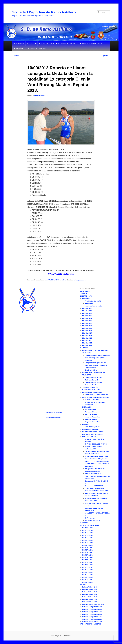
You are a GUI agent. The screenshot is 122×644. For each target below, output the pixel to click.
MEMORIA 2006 (88, 535)
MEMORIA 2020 (88, 570)
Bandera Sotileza (91, 370)
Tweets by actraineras (53, 418)
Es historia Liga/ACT (92, 427)
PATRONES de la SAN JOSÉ (92, 434)
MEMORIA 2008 (88, 540)
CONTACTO (33, 44)
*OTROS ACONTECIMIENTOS (37, 48)
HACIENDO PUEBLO (92, 520)
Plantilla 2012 (87, 321)
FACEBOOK (74, 44)
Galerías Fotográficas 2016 (92, 614)
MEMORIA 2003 (88, 528)
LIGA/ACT (86, 424)
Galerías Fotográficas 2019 (92, 622)
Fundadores (89, 304)
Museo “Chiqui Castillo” (94, 446)
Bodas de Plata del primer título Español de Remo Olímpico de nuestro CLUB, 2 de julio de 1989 (97, 459)
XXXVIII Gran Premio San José (93, 604)
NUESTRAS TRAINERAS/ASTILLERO (96, 397)
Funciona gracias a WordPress (61, 636)
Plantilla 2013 (87, 323)
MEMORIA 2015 (88, 557)
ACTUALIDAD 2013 (53, 280)
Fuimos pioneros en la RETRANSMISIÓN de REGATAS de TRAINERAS (97, 476)
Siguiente (106, 56)
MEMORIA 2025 (88, 582)
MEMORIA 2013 (88, 552)
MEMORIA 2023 (88, 577)
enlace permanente (80, 280)
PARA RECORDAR (89, 437)
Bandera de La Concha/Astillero (96, 395)
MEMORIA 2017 (88, 562)
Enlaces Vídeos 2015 (90, 592)
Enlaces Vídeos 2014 (90, 589)
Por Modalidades (91, 412)
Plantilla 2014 (87, 326)
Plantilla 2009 (87, 313)
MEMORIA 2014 (88, 555)
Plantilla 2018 (87, 335)
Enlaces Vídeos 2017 (90, 597)
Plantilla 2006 (87, 308)
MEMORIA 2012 (88, 550)
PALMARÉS (86, 407)
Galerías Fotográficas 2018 (92, 619)
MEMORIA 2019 (88, 567)
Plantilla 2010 (87, 316)
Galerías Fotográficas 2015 (92, 612)
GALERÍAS (19, 48)
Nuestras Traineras (92, 400)
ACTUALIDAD (20, 44)
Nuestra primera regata (93, 306)
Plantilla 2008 (87, 311)
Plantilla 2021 (87, 343)
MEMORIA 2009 (88, 543)
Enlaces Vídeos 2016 (90, 594)
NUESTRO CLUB (46, 44)
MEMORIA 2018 (88, 565)
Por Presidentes (91, 409)
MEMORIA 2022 (88, 575)
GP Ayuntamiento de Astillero (93, 432)
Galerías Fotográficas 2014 (92, 609)
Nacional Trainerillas (92, 417)
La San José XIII (91, 449)
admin (64, 280)
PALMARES (62, 44)
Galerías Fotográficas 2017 (92, 617)
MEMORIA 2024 (88, 580)
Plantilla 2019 (87, 338)
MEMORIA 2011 (88, 548)
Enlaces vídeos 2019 (90, 602)
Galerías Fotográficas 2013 (92, 607)
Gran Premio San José (90, 429)
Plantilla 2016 (87, 331)
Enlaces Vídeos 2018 (90, 599)
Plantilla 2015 (87, 328)
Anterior (16, 56)
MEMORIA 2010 (88, 545)
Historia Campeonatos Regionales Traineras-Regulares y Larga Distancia (97, 358)
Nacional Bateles (91, 414)
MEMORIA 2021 (88, 572)
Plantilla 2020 (87, 340)
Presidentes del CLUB (93, 301)
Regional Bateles (91, 419)
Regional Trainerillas (92, 422)
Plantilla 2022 (87, 345)
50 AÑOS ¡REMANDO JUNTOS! (96, 444)
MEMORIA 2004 (88, 530)
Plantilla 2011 (87, 318)
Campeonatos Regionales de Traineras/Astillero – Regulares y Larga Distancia (97, 365)
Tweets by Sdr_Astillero (54, 412)
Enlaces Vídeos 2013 (90, 587)
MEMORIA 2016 (88, 560)
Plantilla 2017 (87, 333)
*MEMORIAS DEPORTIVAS (91, 44)
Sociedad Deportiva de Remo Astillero (44, 12)
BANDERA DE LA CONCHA (92, 392)
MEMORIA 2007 (88, 538)
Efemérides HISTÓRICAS (94, 486)
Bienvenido (86, 299)
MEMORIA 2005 (88, 533)
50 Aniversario (90, 518)
